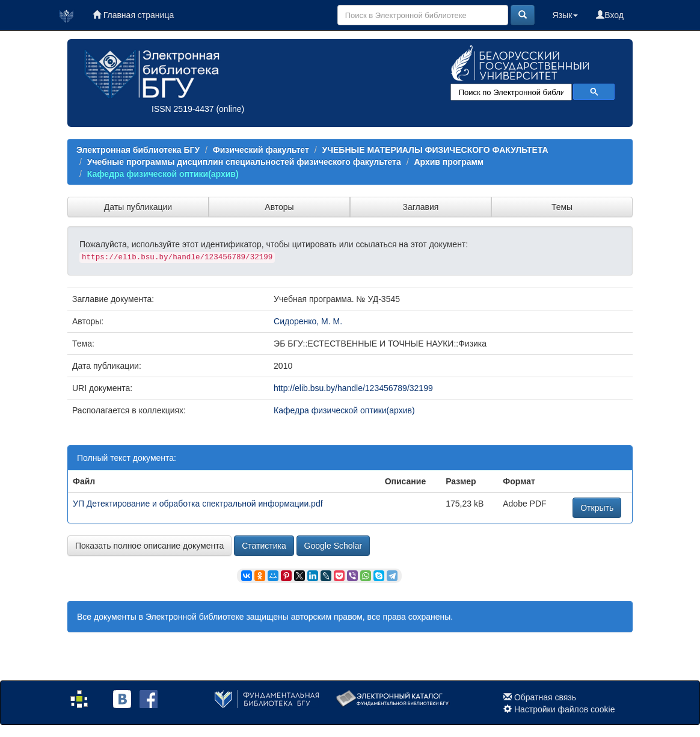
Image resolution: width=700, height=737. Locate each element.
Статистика (264, 546)
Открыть (597, 508)
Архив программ (449, 162)
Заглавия (421, 207)
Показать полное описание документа (149, 546)
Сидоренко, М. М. (308, 321)
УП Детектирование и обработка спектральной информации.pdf (198, 504)
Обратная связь (545, 697)
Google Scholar (333, 546)
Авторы (279, 207)
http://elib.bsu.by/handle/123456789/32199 (353, 388)
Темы (562, 207)
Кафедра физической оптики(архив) (163, 174)
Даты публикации (138, 207)
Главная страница (133, 15)
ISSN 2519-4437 (183, 109)
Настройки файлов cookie (565, 709)
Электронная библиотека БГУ (138, 150)
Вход (610, 15)
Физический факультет (261, 150)
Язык (566, 15)
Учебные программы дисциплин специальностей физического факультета (244, 162)
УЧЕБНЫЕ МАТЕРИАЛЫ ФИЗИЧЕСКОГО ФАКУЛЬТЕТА (435, 150)
